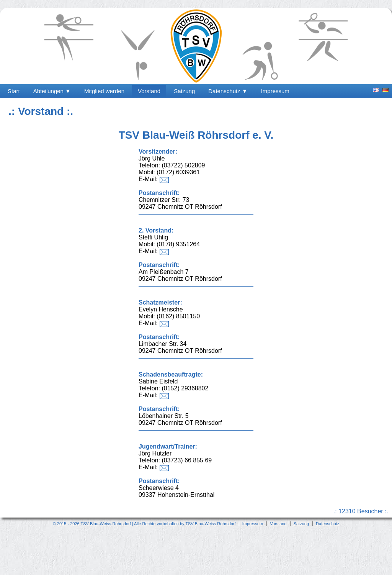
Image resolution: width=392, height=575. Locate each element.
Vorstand (149, 91)
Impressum (275, 91)
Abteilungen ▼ (52, 91)
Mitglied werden (104, 91)
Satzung (184, 91)
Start (14, 91)
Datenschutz (327, 524)
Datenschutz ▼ (228, 91)
